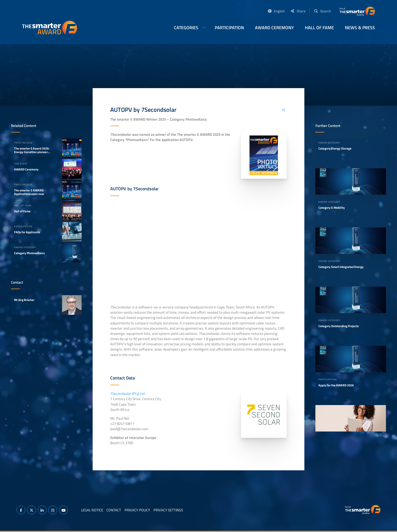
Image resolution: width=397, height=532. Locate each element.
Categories (186, 28)
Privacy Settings (168, 510)
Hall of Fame (319, 28)
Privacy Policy (137, 510)
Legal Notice (92, 510)
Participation (229, 28)
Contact (114, 510)
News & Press (360, 28)
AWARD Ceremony (274, 28)
